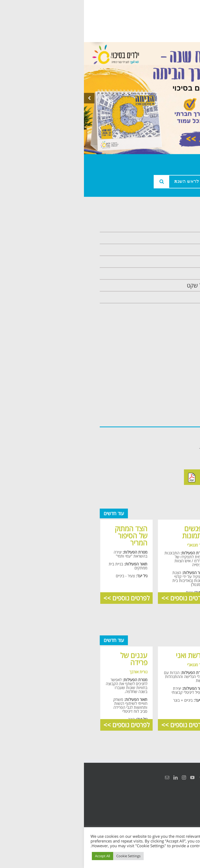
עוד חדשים (30, 513)
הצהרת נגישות (178, 804)
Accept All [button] (19, 856)
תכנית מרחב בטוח (160, 262)
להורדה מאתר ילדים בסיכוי (142, 477)
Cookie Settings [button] (44, 856)
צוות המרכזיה (165, 250)
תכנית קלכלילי (165, 274)
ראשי (175, 226)
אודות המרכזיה (164, 238)
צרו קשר (171, 297)
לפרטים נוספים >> (158, 598)
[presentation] (5, 98)
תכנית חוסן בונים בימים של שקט (144, 285)
